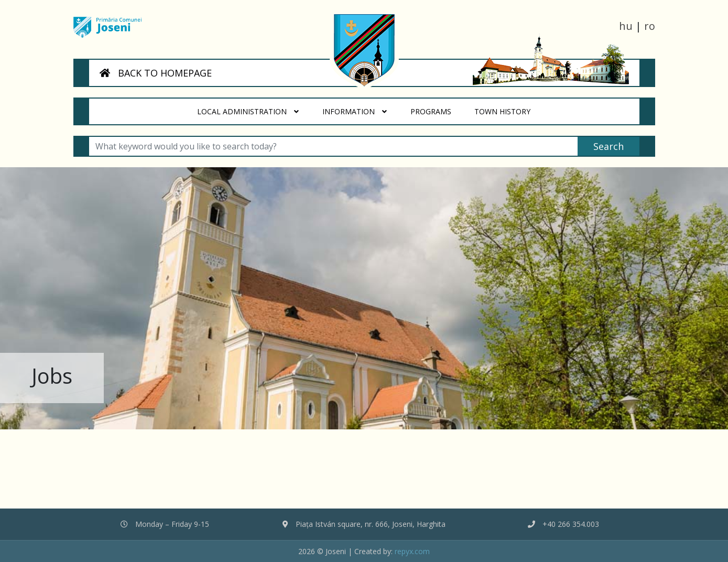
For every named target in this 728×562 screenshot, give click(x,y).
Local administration (248, 112)
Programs (437, 107)
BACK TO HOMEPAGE (156, 73)
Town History (509, 107)
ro (650, 26)
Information (355, 112)
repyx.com (412, 551)
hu (626, 26)
